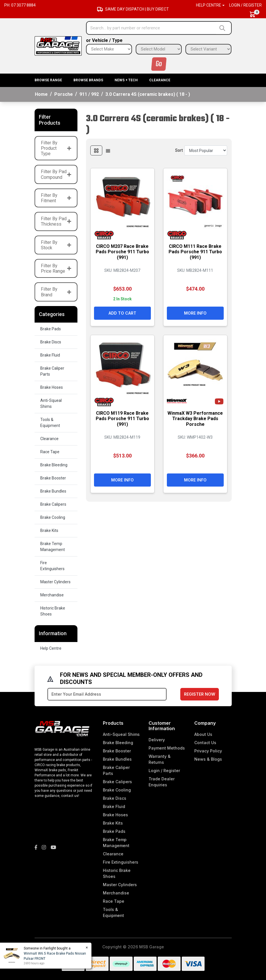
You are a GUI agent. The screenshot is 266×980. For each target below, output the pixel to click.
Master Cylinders (55, 582)
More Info (195, 313)
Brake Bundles (53, 491)
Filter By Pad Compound (56, 174)
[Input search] (151, 28)
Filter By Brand (56, 292)
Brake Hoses (52, 387)
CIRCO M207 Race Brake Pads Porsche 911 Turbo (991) (122, 252)
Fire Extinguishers (52, 566)
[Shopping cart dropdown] (255, 14)
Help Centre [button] (209, 5)
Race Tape (50, 452)
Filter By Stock (56, 245)
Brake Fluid (50, 355)
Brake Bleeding (54, 465)
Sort (179, 150)
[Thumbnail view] (96, 150)
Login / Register (245, 5)
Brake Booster (53, 478)
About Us (203, 734)
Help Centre (51, 648)
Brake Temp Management (53, 547)
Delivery (157, 740)
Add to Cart (122, 313)
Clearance (160, 80)
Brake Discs (51, 342)
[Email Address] (107, 694)
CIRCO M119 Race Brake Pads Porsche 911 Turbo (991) (122, 419)
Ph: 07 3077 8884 (20, 5)
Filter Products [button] (50, 120)
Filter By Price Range (56, 268)
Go (159, 64)
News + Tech (126, 80)
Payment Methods (167, 748)
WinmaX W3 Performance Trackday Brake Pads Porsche (195, 419)
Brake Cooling (53, 517)
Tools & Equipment (50, 423)
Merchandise (52, 595)
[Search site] (224, 28)
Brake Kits (49, 531)
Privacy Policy (208, 751)
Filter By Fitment (56, 198)
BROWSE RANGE (48, 80)
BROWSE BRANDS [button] (88, 80)
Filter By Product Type (56, 148)
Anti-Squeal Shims (51, 403)
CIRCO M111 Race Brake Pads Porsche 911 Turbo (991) (195, 252)
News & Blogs (208, 759)
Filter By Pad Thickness (56, 221)
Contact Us (205, 743)
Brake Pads (51, 329)
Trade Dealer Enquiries (162, 782)
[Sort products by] (206, 150)
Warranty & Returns (160, 759)
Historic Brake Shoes (53, 611)
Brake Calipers (53, 504)
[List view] (108, 150)
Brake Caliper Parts (52, 371)
